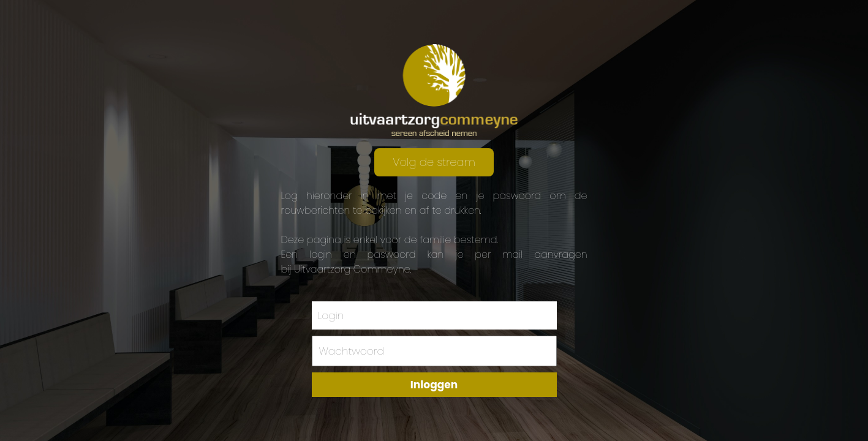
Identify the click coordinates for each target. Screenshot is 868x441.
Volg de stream (434, 162)
